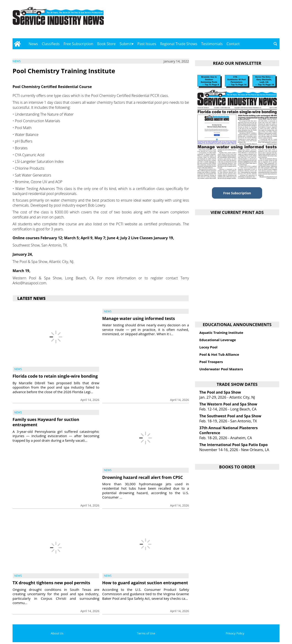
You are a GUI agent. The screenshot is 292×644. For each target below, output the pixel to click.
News (33, 44)
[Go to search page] (275, 44)
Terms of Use (146, 633)
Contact (233, 44)
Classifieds (51, 44)
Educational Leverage (218, 340)
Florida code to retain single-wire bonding (55, 376)
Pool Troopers (211, 362)
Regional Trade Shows (179, 44)
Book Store (107, 44)
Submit (126, 44)
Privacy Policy (235, 633)
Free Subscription (78, 44)
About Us (57, 633)
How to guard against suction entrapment (145, 583)
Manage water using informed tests (139, 318)
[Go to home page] (17, 44)
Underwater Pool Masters (221, 369)
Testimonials (212, 44)
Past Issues (147, 44)
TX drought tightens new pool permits (51, 583)
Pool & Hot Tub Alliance (219, 354)
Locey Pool (208, 347)
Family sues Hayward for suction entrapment (46, 422)
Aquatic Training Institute (221, 332)
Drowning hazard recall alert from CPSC (143, 477)
